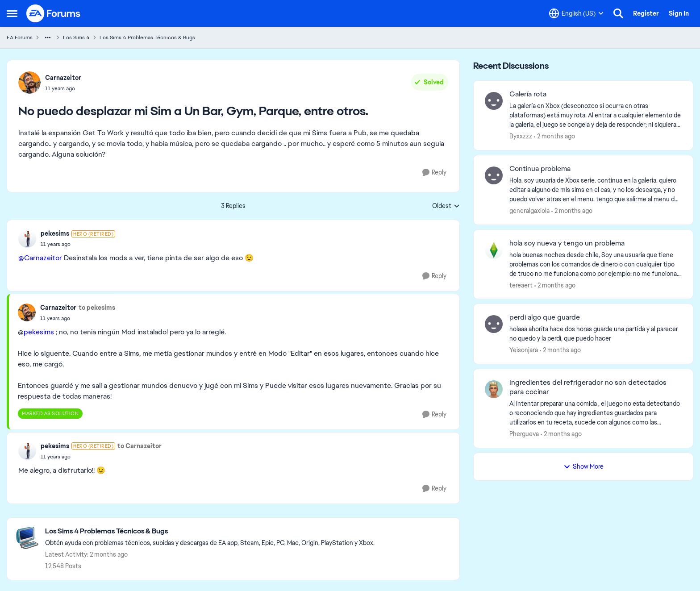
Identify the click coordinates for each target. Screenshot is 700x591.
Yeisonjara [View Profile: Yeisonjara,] (524, 350)
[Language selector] (576, 13)
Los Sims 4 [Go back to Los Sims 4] (76, 37)
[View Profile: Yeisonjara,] (494, 324)
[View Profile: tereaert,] (494, 250)
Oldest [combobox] (446, 206)
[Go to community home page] (54, 13)
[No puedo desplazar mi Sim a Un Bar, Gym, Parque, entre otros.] (78, 244)
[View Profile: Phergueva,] (494, 389)
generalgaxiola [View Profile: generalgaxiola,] (529, 211)
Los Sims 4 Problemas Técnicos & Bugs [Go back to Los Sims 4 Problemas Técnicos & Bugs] (147, 37)
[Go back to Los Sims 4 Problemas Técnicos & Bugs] (210, 531)
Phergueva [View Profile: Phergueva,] (524, 434)
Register (646, 13)
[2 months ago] (554, 136)
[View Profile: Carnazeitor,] (29, 83)
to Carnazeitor (140, 446)
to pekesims (97, 308)
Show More (583, 466)
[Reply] (434, 173)
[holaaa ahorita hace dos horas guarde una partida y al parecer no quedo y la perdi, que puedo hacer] (596, 334)
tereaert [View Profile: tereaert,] (521, 285)
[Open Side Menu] (12, 13)
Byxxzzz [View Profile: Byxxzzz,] (521, 136)
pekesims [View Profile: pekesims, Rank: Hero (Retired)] (55, 233)
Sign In (679, 13)
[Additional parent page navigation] (48, 37)
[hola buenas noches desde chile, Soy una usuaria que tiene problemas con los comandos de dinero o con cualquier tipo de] (596, 264)
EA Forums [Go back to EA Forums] (20, 37)
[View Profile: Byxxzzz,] (494, 101)
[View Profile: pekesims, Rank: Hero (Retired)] (27, 239)
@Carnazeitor (40, 258)
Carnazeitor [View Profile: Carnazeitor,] (63, 78)
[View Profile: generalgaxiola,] (494, 175)
